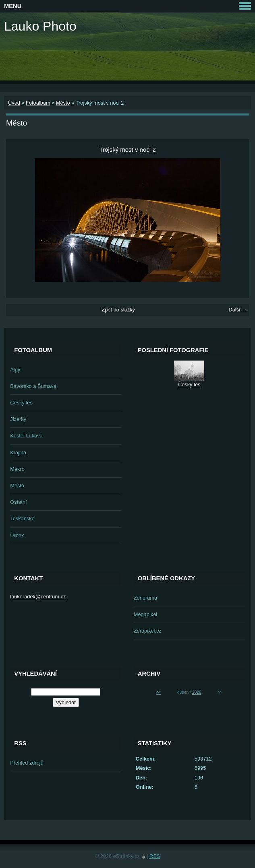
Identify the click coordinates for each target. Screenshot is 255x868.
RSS (155, 856)
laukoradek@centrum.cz (38, 597)
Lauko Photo (40, 26)
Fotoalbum (38, 103)
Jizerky (18, 419)
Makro (17, 469)
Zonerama (145, 598)
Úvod (14, 103)
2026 (197, 692)
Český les (21, 403)
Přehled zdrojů (27, 763)
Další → (238, 310)
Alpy (15, 370)
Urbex (17, 535)
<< (158, 692)
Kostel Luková (26, 436)
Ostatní (18, 502)
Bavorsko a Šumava (33, 386)
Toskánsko (22, 519)
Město (63, 103)
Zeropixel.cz (148, 631)
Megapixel (145, 614)
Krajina (18, 453)
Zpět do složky (118, 310)
